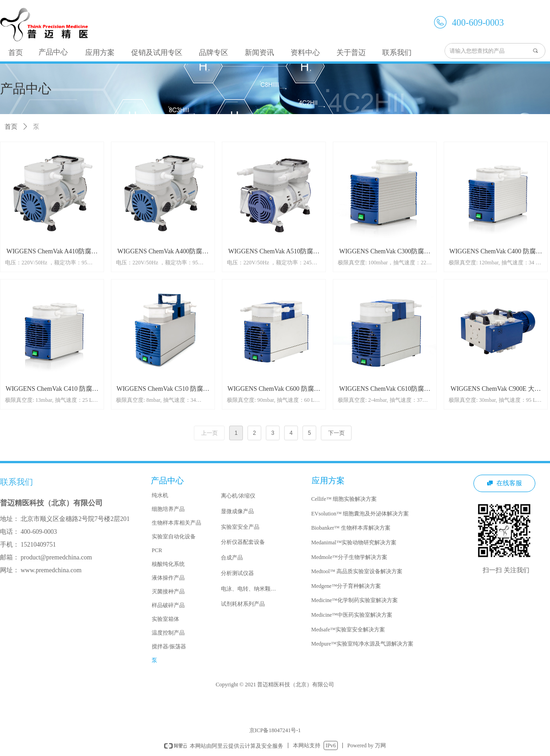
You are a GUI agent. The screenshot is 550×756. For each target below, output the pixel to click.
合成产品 (232, 558)
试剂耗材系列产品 (243, 604)
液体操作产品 (168, 578)
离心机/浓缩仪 (238, 496)
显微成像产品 (237, 511)
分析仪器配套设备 (243, 542)
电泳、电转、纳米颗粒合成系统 (253, 589)
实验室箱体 (165, 619)
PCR (157, 550)
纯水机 (160, 495)
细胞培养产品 (168, 509)
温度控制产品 (168, 633)
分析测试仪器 (237, 573)
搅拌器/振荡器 (169, 646)
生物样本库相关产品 (176, 523)
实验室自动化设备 (174, 537)
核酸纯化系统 (168, 564)
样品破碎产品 (168, 605)
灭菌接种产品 (168, 592)
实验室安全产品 (240, 527)
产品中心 (53, 52)
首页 (11, 127)
